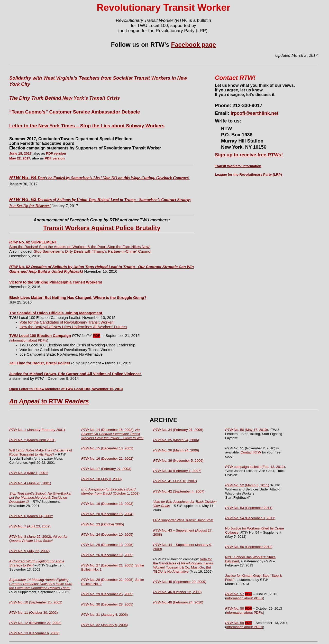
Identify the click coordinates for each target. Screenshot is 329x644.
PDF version (56, 153)
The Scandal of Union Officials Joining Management (56, 313)
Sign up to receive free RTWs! (249, 155)
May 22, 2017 (20, 158)
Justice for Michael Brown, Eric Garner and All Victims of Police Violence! (75, 374)
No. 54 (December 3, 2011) (250, 518)
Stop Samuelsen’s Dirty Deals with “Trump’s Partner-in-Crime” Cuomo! (92, 251)
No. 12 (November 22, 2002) (35, 623)
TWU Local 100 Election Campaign (40, 336)
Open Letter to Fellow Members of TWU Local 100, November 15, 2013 (66, 389)
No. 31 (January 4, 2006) (104, 615)
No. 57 (235, 594)
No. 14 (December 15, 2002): (112, 434)
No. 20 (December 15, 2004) (107, 514)
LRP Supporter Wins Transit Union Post (183, 520)
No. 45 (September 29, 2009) (180, 582)
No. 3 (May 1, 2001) (29, 473)
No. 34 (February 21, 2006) (178, 430)
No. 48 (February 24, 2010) (178, 602)
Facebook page (193, 45)
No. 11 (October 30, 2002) (34, 613)
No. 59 (235, 623)
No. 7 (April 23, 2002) (30, 526)
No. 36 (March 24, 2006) (176, 450)
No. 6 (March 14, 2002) (31, 516)
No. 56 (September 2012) (249, 547)
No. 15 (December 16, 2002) (107, 448)
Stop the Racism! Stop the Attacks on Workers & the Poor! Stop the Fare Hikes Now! (80, 247)
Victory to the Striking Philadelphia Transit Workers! (56, 282)
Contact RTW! (235, 78)
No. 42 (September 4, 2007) (179, 491)
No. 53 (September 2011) (249, 508)
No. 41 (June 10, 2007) (175, 481)
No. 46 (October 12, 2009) (177, 592)
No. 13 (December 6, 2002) (34, 633)
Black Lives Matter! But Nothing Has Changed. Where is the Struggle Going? (78, 298)
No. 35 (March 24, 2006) (176, 440)
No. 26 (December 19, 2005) (107, 555)
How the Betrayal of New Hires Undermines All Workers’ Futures (73, 327)
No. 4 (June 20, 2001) (30, 483)
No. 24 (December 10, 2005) (107, 534)
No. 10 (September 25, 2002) (36, 602)
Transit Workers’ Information (238, 166)
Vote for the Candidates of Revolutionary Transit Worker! (67, 322)
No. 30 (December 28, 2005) (107, 604)
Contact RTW (251, 452)
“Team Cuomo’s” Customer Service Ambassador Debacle (75, 112)
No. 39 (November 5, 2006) (178, 461)
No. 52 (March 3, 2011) (247, 485)
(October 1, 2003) (110, 491)
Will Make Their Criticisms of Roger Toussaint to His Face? (41, 452)
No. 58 (235, 608)
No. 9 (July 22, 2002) (30, 551)
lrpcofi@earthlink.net (254, 113)
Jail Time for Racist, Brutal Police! (40, 363)
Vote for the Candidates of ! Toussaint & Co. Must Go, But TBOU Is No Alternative (183, 565)
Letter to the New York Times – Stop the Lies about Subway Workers (87, 126)
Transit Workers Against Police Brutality (102, 228)
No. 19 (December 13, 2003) (107, 504)
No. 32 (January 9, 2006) (104, 625)
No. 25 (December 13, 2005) (107, 545)
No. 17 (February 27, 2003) (106, 469)
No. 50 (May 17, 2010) (246, 430)
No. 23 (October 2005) (103, 524)
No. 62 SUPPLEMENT (33, 242)
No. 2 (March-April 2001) (32, 440)
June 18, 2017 (20, 153)
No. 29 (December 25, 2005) (107, 594)
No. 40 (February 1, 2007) (177, 471)
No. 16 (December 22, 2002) (107, 458)
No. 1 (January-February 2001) (37, 430)
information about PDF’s (29, 340)
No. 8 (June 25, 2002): (38, 539)
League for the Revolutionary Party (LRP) (248, 174)
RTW (49, 401)
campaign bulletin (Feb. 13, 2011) (255, 467)
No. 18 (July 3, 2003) (102, 479)
